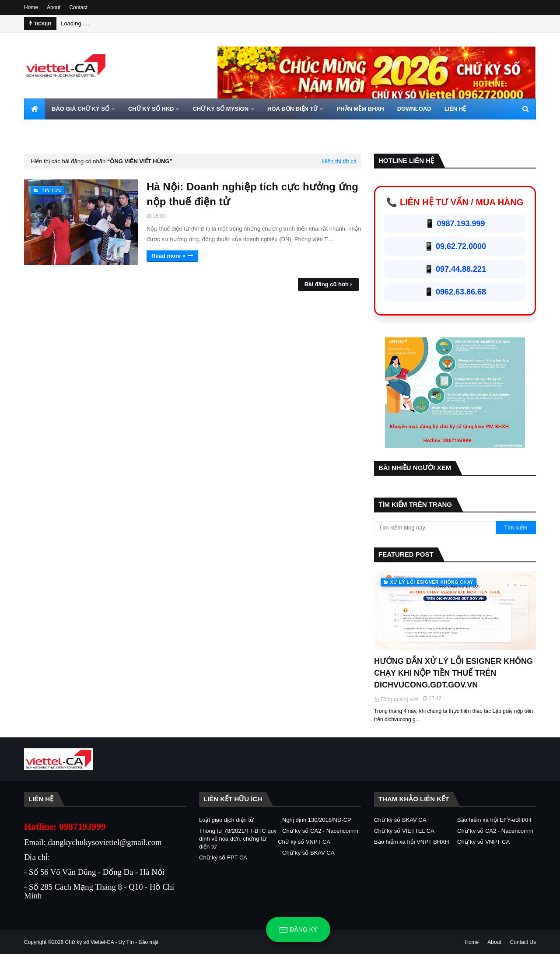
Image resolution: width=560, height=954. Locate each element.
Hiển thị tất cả (339, 161)
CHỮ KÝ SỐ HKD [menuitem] (151, 109)
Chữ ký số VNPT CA (304, 842)
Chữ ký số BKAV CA (308, 853)
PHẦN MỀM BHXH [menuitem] (360, 109)
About (54, 7)
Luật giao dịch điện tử (226, 820)
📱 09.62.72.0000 (455, 246)
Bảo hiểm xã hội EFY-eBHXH (494, 820)
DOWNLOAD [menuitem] (414, 109)
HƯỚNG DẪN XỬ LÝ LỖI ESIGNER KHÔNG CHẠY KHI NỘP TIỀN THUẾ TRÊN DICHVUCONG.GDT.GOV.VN (453, 673)
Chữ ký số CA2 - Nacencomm (320, 831)
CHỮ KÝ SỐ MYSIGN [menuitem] (220, 109)
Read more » (168, 256)
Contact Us (523, 942)
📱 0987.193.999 (455, 224)
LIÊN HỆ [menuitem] (455, 109)
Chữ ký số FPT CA (223, 858)
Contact (78, 7)
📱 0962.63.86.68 (455, 292)
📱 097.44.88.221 (455, 269)
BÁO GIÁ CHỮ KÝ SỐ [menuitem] (80, 109)
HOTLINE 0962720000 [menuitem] (60, 130)
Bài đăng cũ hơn (327, 284)
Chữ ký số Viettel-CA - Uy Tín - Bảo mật (112, 942)
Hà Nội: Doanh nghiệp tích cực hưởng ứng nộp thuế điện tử (252, 194)
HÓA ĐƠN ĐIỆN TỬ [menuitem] (292, 109)
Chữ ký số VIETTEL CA (404, 831)
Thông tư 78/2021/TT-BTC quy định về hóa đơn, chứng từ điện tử (238, 839)
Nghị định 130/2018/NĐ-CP (317, 820)
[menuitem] (35, 109)
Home (31, 7)
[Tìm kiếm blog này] (435, 528)
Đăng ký (298, 930)
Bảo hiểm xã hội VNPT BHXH (411, 842)
